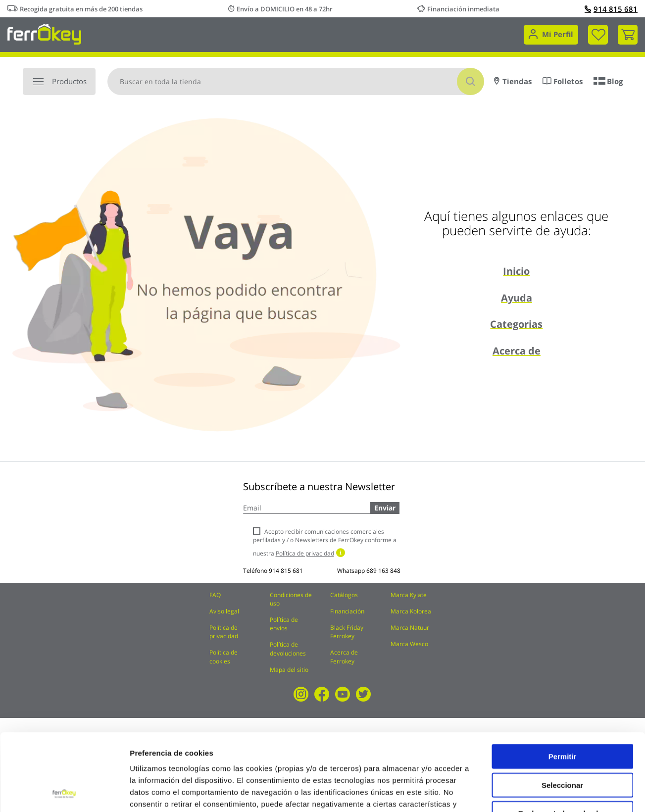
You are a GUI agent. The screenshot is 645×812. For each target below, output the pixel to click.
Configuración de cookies (547, 792)
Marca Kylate (409, 595)
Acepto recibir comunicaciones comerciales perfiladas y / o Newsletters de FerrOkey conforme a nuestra (325, 542)
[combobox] (296, 81)
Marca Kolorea (411, 611)
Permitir (563, 684)
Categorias (516, 324)
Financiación (347, 611)
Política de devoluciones (288, 649)
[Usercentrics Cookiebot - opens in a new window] (64, 793)
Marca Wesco (409, 644)
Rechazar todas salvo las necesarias (562, 745)
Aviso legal (224, 611)
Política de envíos (284, 624)
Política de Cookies (345, 743)
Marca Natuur (410, 628)
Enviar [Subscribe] (385, 508)
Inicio (516, 271)
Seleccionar (562, 713)
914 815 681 (611, 9)
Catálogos (344, 595)
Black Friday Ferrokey (347, 632)
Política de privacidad (224, 632)
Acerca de (517, 351)
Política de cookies (223, 657)
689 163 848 (383, 571)
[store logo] (44, 33)
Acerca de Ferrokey (344, 657)
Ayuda (517, 298)
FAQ (215, 595)
